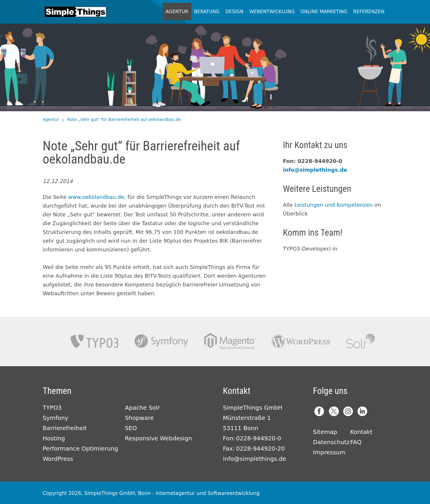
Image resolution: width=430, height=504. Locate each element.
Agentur (177, 12)
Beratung (207, 12)
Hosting (54, 438)
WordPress (58, 459)
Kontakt (361, 432)
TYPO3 (94, 341)
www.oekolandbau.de (96, 197)
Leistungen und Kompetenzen (334, 205)
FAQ (356, 442)
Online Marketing (324, 12)
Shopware (139, 418)
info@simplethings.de (315, 170)
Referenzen (369, 12)
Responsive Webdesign (159, 438)
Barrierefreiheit (65, 428)
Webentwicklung (272, 12)
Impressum (329, 452)
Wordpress (301, 341)
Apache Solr (360, 341)
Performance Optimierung (80, 449)
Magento (230, 341)
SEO (131, 428)
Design (235, 12)
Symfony (161, 341)
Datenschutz (331, 442)
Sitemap (325, 432)
